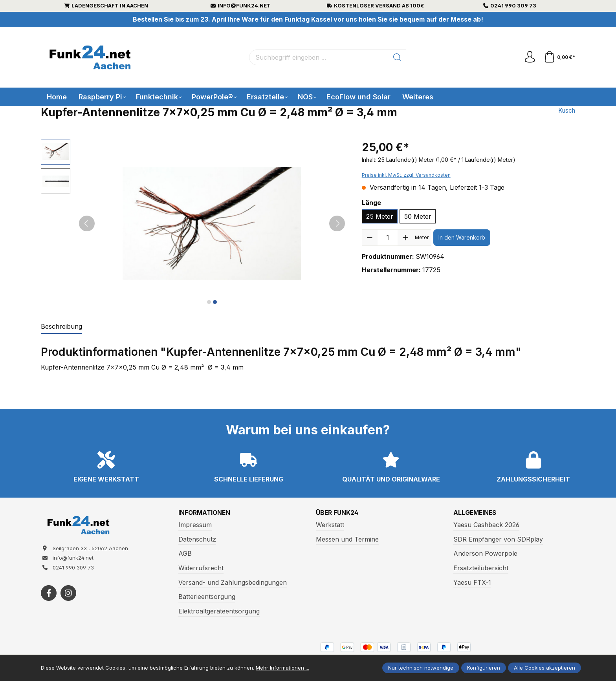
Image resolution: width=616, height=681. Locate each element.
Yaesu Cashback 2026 (486, 525)
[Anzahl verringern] (370, 238)
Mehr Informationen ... (282, 668)
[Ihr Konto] (530, 57)
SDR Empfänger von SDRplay (498, 539)
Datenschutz (197, 539)
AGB (185, 554)
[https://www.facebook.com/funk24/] (49, 594)
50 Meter (418, 216)
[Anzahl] (388, 238)
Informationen (205, 513)
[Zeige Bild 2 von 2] (215, 302)
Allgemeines (476, 513)
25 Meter (380, 216)
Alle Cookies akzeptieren (544, 668)
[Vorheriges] (87, 223)
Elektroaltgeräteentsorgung (219, 611)
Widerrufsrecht (201, 568)
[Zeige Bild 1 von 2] (209, 302)
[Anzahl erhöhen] (405, 238)
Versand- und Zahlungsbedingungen (233, 582)
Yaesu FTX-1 (472, 582)
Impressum (195, 525)
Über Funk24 (337, 513)
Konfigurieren (484, 668)
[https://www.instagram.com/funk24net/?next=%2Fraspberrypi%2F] (68, 594)
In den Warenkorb (462, 237)
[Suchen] (397, 57)
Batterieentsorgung (207, 597)
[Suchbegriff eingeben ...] (319, 57)
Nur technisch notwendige (421, 668)
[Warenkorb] (559, 57)
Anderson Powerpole (485, 554)
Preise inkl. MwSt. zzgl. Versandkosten (406, 175)
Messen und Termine (347, 539)
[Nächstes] (337, 223)
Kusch (566, 111)
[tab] (61, 327)
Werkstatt (330, 525)
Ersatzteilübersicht (481, 568)
